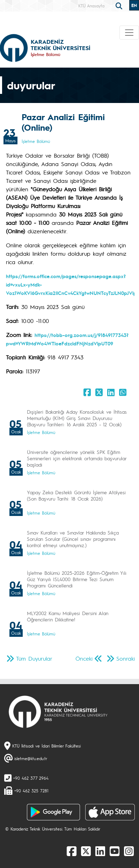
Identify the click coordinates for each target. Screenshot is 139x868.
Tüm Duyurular (34, 658)
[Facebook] (72, 851)
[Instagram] (129, 851)
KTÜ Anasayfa (91, 6)
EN (134, 5)
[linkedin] (100, 851)
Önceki (84, 658)
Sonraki (126, 658)
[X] (86, 851)
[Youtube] (115, 851)
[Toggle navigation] (129, 33)
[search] (120, 5)
